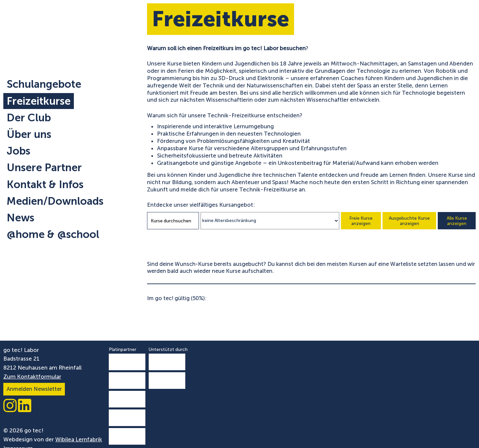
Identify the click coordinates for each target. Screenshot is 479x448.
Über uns (29, 134)
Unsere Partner (44, 168)
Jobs (18, 151)
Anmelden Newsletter (34, 389)
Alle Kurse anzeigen (457, 221)
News (20, 218)
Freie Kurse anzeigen (361, 221)
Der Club (29, 118)
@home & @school (53, 234)
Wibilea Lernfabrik (79, 439)
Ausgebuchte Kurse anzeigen (409, 221)
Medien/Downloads (55, 201)
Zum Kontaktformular (32, 377)
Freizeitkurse (39, 101)
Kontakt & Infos (45, 184)
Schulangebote (44, 84)
